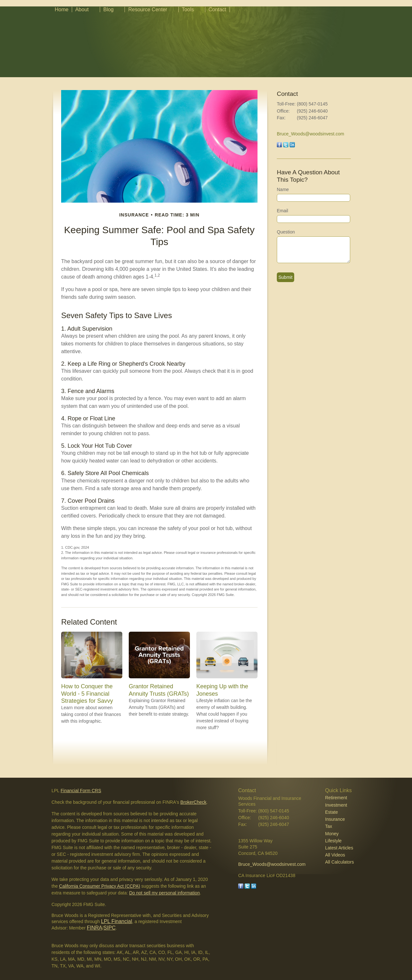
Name (283, 189)
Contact (217, 9)
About (82, 9)
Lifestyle (333, 841)
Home (62, 9)
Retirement (336, 798)
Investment (336, 805)
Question (286, 232)
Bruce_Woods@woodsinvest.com (310, 134)
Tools (188, 9)
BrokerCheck (193, 802)
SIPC (110, 928)
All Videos (335, 855)
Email (282, 211)
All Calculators (339, 862)
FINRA (95, 928)
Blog (108, 9)
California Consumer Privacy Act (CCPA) (99, 886)
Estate (332, 812)
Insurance (335, 819)
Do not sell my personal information (164, 893)
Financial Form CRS (81, 791)
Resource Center (148, 9)
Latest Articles (339, 848)
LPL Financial (117, 921)
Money (332, 834)
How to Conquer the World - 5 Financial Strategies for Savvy (87, 693)
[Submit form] (286, 277)
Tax (329, 826)
